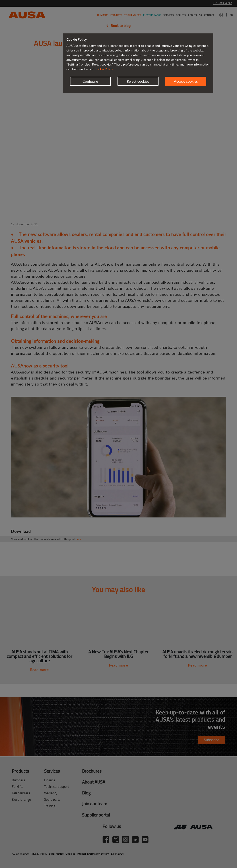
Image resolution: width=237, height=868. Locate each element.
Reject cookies (138, 81)
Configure (90, 81)
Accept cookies (186, 81)
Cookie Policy (104, 69)
